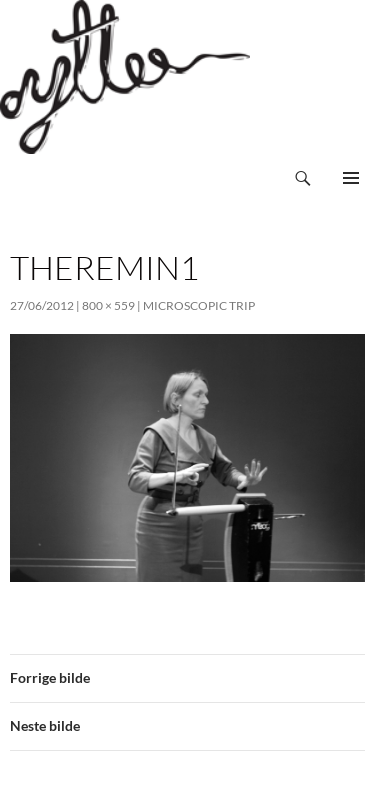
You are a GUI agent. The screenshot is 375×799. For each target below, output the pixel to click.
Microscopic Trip (199, 305)
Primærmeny (351, 178)
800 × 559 (108, 305)
